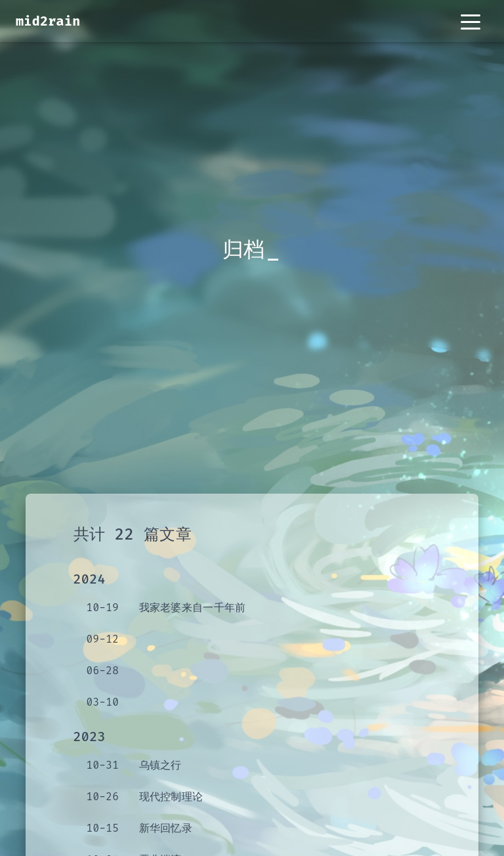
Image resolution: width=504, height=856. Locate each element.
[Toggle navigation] (471, 21)
